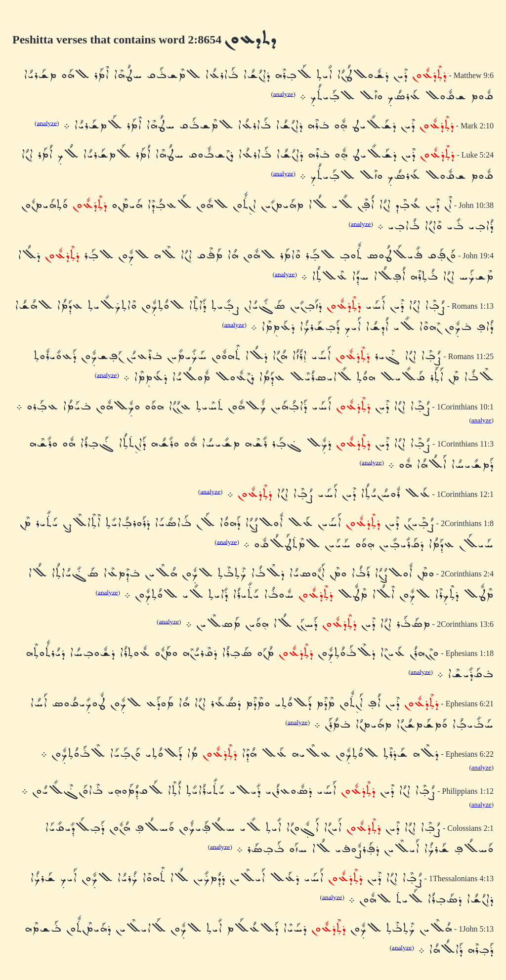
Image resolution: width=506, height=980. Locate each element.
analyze (283, 94)
